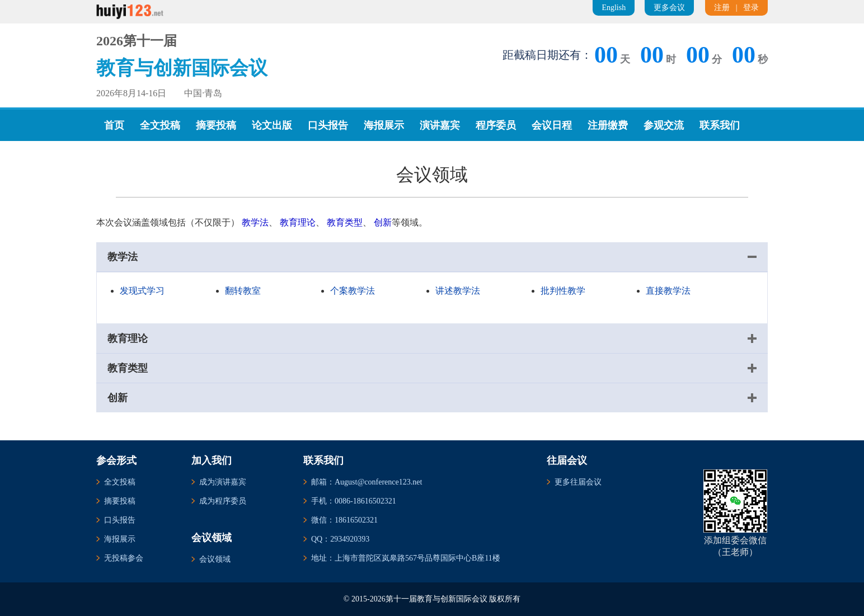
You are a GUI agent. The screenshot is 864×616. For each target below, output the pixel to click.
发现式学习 (142, 291)
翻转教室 (243, 291)
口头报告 (328, 125)
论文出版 (272, 125)
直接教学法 (668, 291)
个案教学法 (353, 291)
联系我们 (720, 125)
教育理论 (298, 222)
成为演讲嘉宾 (223, 482)
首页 (114, 125)
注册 (722, 8)
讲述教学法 (458, 291)
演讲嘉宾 (440, 125)
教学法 (255, 222)
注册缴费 (608, 125)
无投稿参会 (124, 558)
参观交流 (664, 125)
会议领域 (215, 559)
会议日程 (552, 125)
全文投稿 (160, 125)
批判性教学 (563, 291)
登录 (751, 8)
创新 (383, 222)
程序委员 (496, 125)
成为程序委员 (223, 501)
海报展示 (384, 125)
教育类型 (345, 222)
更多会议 (669, 8)
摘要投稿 (216, 125)
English (614, 8)
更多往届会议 (578, 482)
